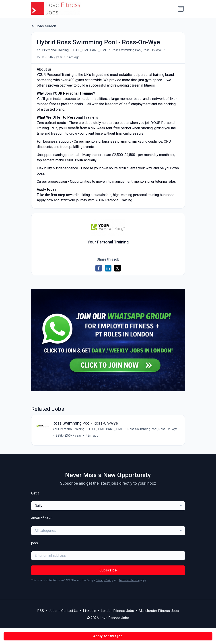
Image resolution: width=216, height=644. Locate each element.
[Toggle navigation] (181, 9)
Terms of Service (129, 581)
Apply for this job (108, 636)
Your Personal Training (53, 50)
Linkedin (89, 611)
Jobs (53, 611)
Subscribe (108, 571)
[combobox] (108, 506)
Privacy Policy (104, 581)
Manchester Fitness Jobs (159, 611)
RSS (41, 611)
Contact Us (70, 611)
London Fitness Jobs (117, 611)
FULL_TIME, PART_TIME (90, 50)
